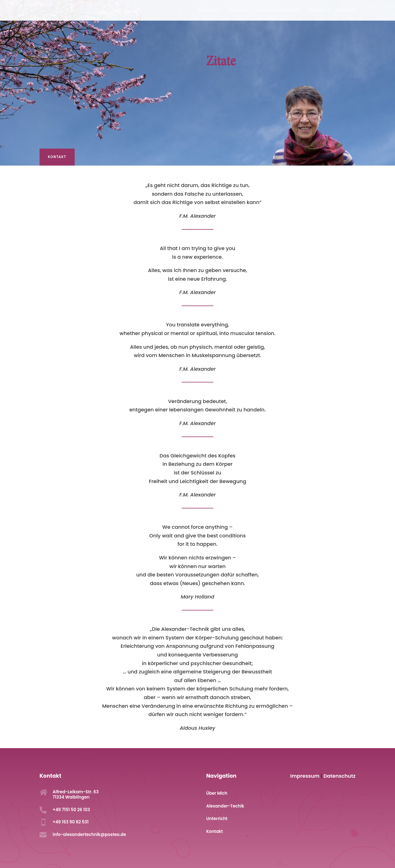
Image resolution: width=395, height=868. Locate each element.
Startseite (209, 11)
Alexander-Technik (279, 11)
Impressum (305, 776)
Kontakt (347, 11)
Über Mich (238, 11)
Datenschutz (339, 776)
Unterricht (319, 11)
